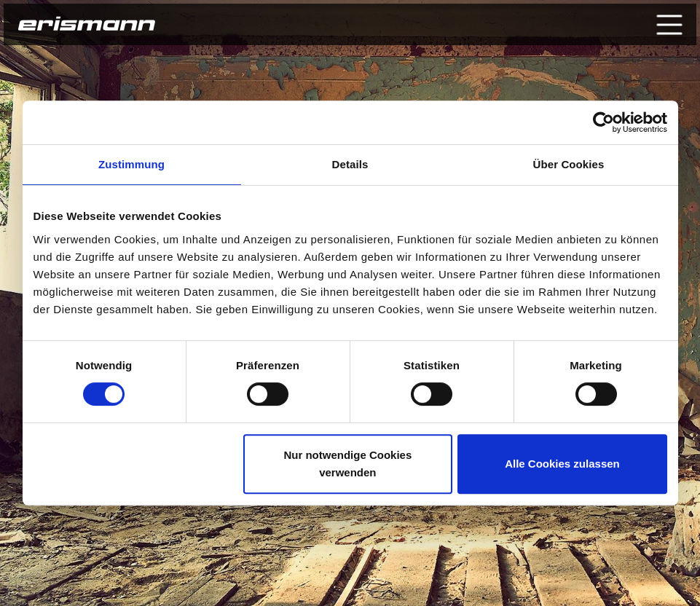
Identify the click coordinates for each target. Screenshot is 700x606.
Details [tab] (350, 164)
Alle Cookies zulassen (562, 464)
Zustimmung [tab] (131, 164)
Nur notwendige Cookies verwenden (347, 464)
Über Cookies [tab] (569, 164)
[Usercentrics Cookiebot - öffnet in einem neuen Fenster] (603, 122)
